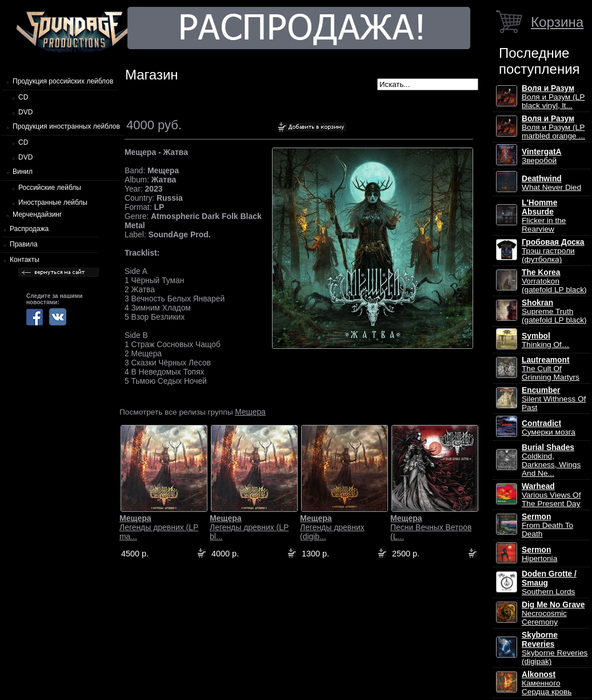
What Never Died (551, 183)
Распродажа (29, 229)
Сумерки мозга (549, 428)
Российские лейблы (50, 188)
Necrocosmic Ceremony (553, 613)
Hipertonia (539, 554)
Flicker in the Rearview (544, 216)
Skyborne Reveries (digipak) (555, 648)
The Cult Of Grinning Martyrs (551, 369)
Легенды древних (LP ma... (159, 527)
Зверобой (542, 156)
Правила (24, 244)
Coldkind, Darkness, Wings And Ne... (551, 460)
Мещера (250, 412)
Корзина (557, 22)
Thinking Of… (546, 340)
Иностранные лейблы (53, 202)
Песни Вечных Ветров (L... (431, 527)
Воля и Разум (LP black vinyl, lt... (553, 97)
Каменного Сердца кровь (547, 683)
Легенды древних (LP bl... (249, 527)
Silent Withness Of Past (554, 399)
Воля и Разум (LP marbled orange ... (553, 127)
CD (23, 97)
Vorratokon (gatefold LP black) (554, 281)
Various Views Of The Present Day (551, 495)
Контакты (25, 260)
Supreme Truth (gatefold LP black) (554, 311)
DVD (25, 112)
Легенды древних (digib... (332, 527)
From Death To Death (547, 525)
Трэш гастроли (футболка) (553, 251)
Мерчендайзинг (37, 214)
